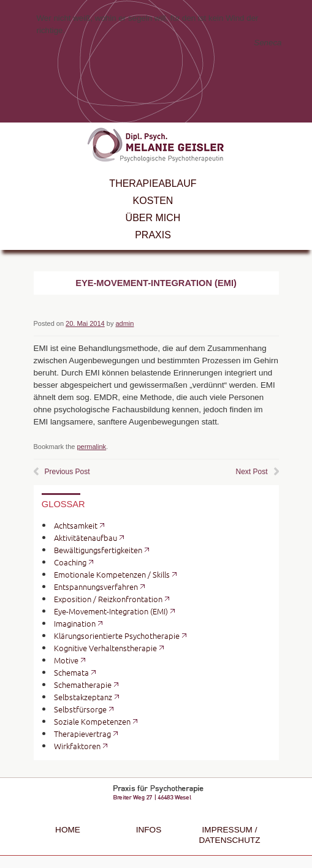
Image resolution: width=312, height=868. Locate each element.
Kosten (153, 201)
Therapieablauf (153, 183)
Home (68, 830)
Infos (149, 830)
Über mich (153, 218)
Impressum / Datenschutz (229, 835)
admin (124, 323)
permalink (91, 447)
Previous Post (67, 472)
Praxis (153, 235)
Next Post (251, 472)
